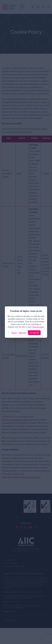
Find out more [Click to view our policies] (38, 327)
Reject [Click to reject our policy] (14, 333)
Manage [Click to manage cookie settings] (22, 333)
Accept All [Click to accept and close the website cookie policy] (34, 333)
